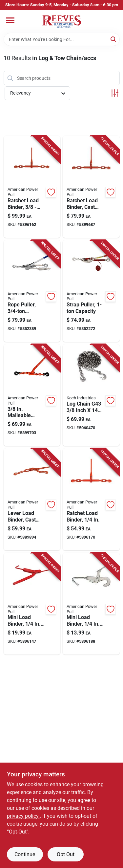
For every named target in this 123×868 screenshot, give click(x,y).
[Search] (114, 39)
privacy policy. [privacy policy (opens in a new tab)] (23, 816)
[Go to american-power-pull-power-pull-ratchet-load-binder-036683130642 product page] (91, 499)
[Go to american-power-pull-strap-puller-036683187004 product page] (91, 291)
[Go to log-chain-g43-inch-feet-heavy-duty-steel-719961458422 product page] (91, 395)
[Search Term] (62, 39)
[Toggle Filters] (115, 93)
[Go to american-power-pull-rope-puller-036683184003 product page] (32, 291)
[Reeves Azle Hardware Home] (62, 22)
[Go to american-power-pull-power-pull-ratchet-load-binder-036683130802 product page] (32, 187)
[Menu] (10, 20)
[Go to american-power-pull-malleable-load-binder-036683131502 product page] (32, 395)
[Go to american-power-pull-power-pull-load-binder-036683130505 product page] (32, 499)
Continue (25, 854)
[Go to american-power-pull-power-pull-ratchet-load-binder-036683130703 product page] (91, 187)
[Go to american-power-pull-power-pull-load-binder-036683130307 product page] (32, 604)
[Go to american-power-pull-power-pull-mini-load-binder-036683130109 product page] (91, 604)
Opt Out (66, 854)
